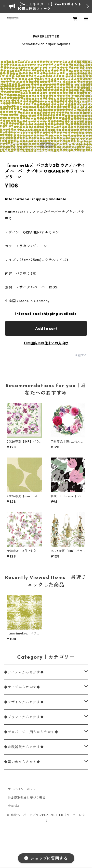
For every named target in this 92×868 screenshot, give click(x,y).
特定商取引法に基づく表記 (27, 798)
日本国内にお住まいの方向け (46, 343)
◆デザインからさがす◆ (24, 702)
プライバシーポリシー (24, 789)
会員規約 (14, 806)
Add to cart (46, 328)
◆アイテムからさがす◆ (24, 672)
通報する (81, 355)
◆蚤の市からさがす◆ (22, 762)
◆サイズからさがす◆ (22, 687)
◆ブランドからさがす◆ (24, 717)
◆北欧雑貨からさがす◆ (24, 747)
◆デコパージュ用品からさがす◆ (31, 732)
